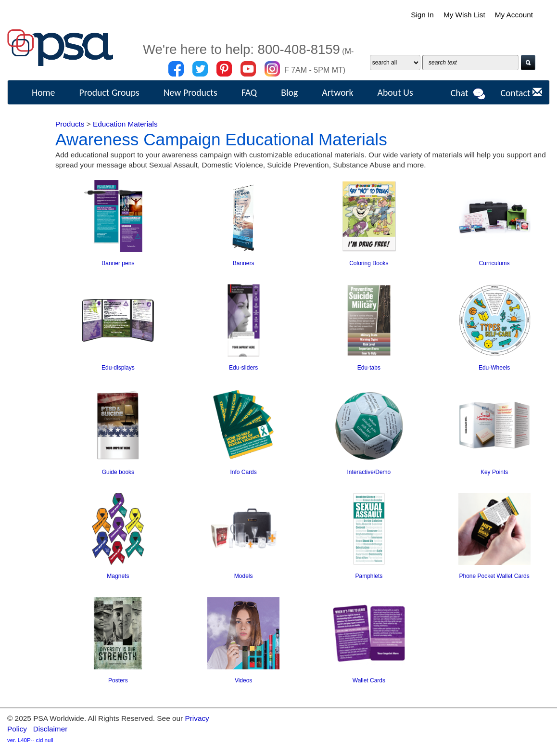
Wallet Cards (369, 680)
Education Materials (125, 124)
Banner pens (118, 263)
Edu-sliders (243, 368)
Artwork (337, 92)
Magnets (118, 576)
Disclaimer (51, 729)
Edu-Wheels (494, 368)
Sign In (422, 15)
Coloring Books (369, 263)
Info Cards (243, 472)
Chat (468, 94)
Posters (118, 680)
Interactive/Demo (369, 472)
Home (43, 92)
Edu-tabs (369, 368)
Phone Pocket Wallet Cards (494, 576)
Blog (289, 92)
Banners (244, 263)
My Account (514, 15)
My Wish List (464, 15)
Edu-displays (118, 368)
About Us (395, 92)
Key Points (494, 472)
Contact (521, 93)
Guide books (118, 472)
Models (244, 576)
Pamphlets (369, 576)
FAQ (249, 92)
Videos (243, 680)
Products (70, 124)
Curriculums (494, 263)
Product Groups (109, 92)
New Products (190, 92)
